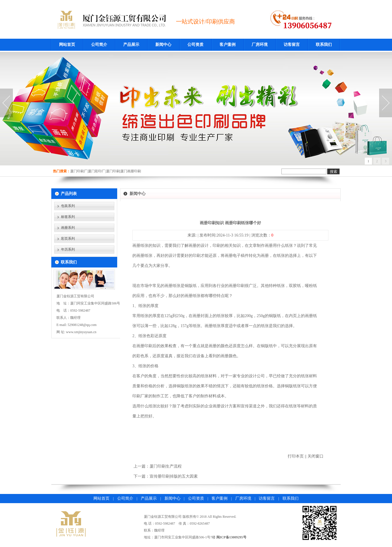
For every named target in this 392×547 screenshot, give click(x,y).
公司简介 (99, 45)
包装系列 (68, 206)
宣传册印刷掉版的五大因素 (174, 476)
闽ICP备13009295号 (231, 537)
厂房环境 (260, 45)
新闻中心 (163, 45)
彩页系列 (68, 239)
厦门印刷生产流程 (166, 466)
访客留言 (292, 45)
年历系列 (68, 249)
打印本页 (296, 456)
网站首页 (67, 45)
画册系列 (68, 228)
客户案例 (228, 45)
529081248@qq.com (82, 325)
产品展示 (131, 45)
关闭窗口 (315, 456)
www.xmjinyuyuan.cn (81, 332)
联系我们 (324, 45)
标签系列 (68, 217)
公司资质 (195, 45)
